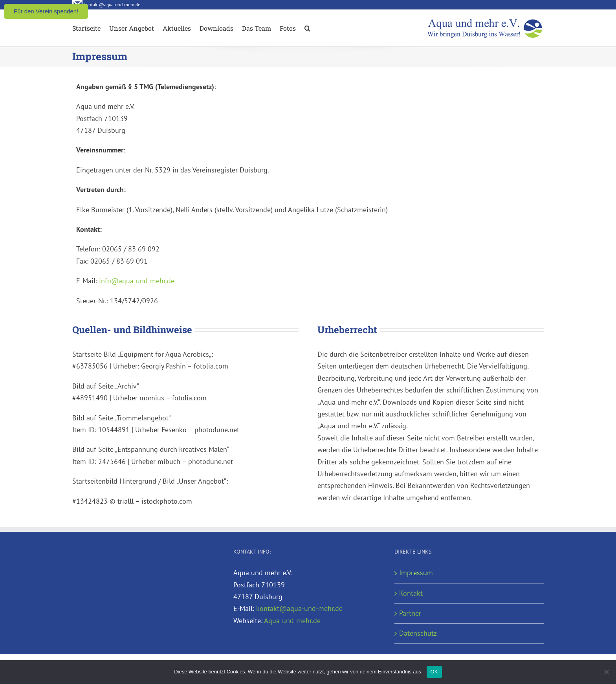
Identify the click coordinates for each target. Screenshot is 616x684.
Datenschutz (418, 633)
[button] (307, 28)
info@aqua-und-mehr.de (137, 281)
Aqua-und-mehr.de (292, 621)
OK (434, 672)
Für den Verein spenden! (46, 11)
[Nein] (606, 672)
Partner (410, 613)
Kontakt (411, 593)
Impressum (416, 573)
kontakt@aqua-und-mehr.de (299, 608)
